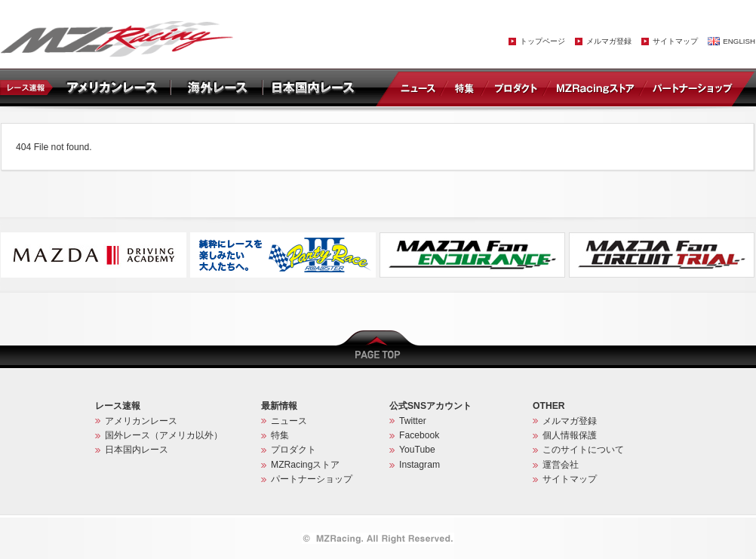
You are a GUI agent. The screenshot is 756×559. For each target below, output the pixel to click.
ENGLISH (739, 41)
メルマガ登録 (609, 41)
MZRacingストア (595, 88)
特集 (464, 88)
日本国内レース (137, 450)
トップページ (542, 41)
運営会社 (561, 465)
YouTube (417, 450)
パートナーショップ (692, 88)
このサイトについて (583, 450)
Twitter (413, 421)
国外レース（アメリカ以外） (164, 435)
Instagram (419, 465)
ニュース (421, 88)
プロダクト (516, 88)
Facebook (419, 435)
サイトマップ (675, 41)
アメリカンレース (141, 421)
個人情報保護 (570, 435)
